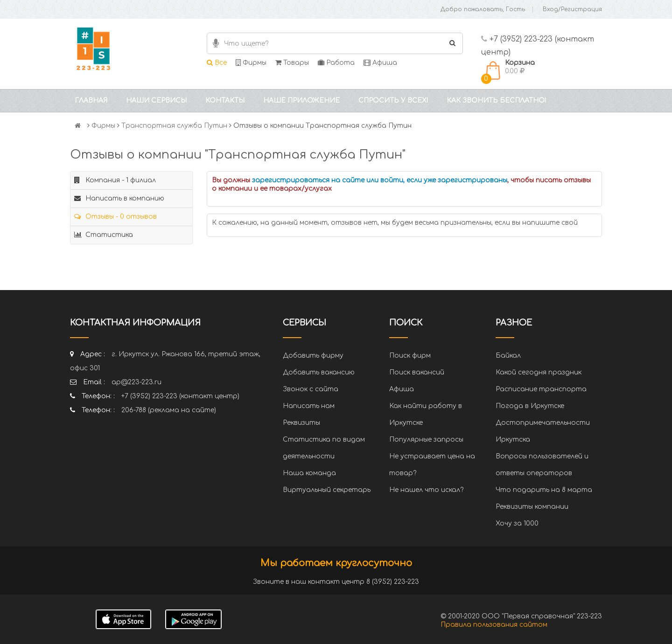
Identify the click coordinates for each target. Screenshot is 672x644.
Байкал (508, 356)
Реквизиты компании (532, 507)
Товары (292, 63)
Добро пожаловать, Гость (483, 9)
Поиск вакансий (417, 372)
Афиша (380, 63)
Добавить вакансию (319, 372)
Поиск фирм (410, 356)
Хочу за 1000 (517, 523)
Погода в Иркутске (530, 406)
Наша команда (309, 473)
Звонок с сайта (311, 389)
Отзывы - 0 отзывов (115, 217)
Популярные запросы (426, 440)
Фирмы (251, 63)
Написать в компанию (119, 198)
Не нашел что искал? (426, 490)
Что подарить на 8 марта (544, 490)
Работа (336, 63)
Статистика (104, 235)
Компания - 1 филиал (115, 180)
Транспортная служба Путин (174, 126)
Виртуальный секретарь (327, 490)
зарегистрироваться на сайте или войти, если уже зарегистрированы (380, 180)
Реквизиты (301, 423)
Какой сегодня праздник (539, 372)
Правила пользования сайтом (494, 625)
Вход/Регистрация (572, 9)
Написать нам (309, 406)
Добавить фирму (313, 356)
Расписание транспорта (541, 389)
